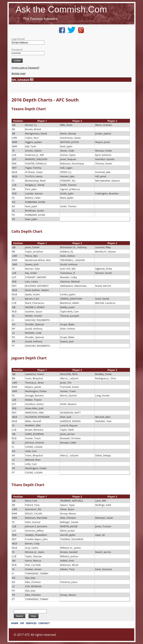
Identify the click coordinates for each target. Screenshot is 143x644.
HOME (15, 623)
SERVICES (31, 623)
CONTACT (44, 623)
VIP (22, 623)
